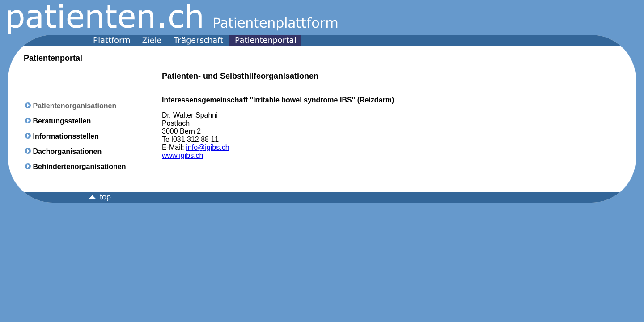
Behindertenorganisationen (79, 167)
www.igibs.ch (182, 155)
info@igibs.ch (208, 147)
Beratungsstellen (62, 121)
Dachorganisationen (67, 151)
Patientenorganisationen (74, 106)
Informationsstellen (66, 136)
